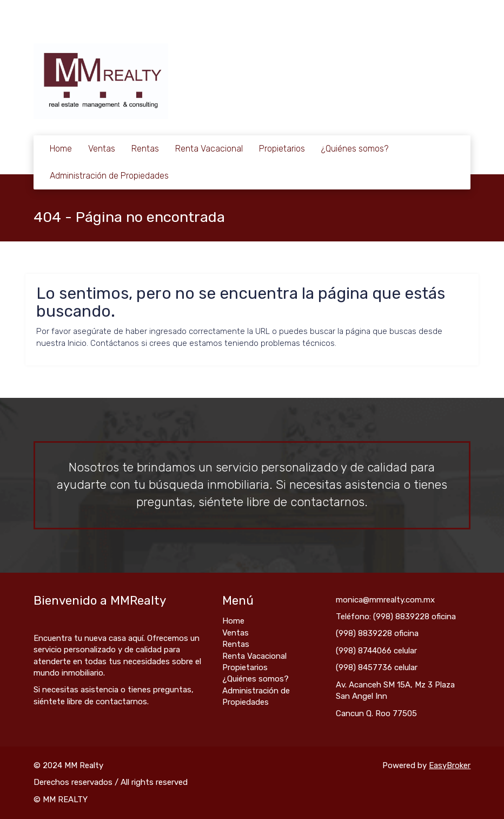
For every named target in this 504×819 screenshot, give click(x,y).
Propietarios (282, 149)
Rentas (145, 149)
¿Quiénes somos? (355, 149)
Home (61, 149)
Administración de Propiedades (109, 176)
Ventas (102, 149)
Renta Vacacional (209, 149)
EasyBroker (450, 765)
